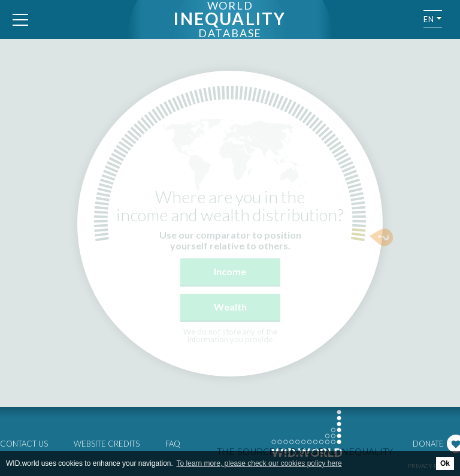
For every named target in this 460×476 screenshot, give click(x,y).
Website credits (107, 444)
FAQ (173, 444)
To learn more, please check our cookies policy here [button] (259, 463)
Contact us (24, 444)
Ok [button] (445, 463)
